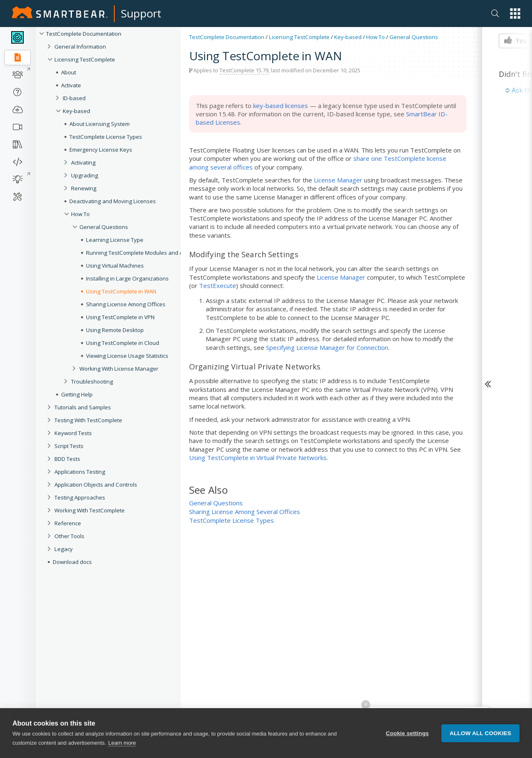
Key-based (76, 111)
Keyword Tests (73, 433)
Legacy (64, 549)
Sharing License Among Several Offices (245, 512)
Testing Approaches (80, 497)
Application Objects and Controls (96, 485)
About (69, 72)
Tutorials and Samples (83, 407)
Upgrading (85, 175)
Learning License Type (115, 240)
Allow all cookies (480, 733)
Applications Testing (80, 472)
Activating (83, 162)
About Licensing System (100, 124)
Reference (68, 523)
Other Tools (69, 536)
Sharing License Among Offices (126, 304)
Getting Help (77, 394)
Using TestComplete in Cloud (123, 343)
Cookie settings (407, 733)
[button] (515, 14)
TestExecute (218, 285)
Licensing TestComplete (85, 59)
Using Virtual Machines (115, 266)
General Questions (104, 227)
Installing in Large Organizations (127, 278)
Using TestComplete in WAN (121, 291)
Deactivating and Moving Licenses (113, 201)
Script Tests (69, 446)
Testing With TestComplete (88, 420)
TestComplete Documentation (84, 34)
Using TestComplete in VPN (120, 317)
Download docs (72, 562)
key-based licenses (281, 106)
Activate (71, 85)
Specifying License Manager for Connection (327, 347)
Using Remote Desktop (115, 330)
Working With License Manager (119, 369)
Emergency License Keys (101, 150)
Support (141, 13)
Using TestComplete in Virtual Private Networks (258, 458)
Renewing (84, 188)
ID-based (74, 98)
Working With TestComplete (90, 510)
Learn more (122, 743)
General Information (80, 47)
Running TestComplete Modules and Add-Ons (144, 253)
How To (80, 214)
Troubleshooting (92, 381)
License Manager (338, 180)
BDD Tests (67, 459)
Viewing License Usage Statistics (127, 356)
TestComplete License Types (106, 137)
